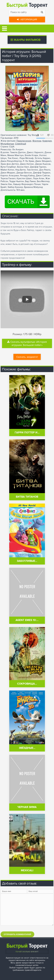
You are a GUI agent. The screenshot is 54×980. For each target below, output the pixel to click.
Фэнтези (37, 141)
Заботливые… (27, 561)
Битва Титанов (27, 497)
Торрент (27, 5)
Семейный (21, 144)
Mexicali (27, 870)
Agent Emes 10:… (27, 620)
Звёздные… (27, 748)
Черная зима (27, 807)
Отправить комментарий (17, 934)
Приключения (24, 141)
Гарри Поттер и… (27, 433)
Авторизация (27, 20)
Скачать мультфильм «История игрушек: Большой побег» (27, 343)
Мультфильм (7, 144)
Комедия (47, 141)
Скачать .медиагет (27, 357)
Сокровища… (27, 684)
